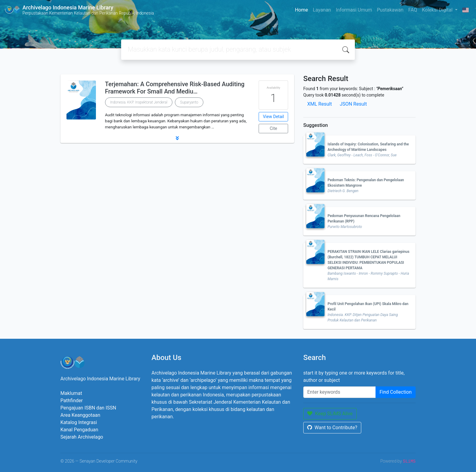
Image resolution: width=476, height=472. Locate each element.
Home (301, 10)
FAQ (413, 10)
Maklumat (71, 393)
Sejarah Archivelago (82, 437)
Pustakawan (390, 10)
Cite (273, 128)
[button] (177, 138)
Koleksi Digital (438, 10)
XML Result (320, 104)
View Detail (273, 117)
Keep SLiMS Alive (330, 414)
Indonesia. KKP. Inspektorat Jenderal (139, 102)
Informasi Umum (354, 10)
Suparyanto (189, 102)
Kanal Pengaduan (79, 430)
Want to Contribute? (332, 428)
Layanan (322, 10)
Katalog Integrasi (79, 422)
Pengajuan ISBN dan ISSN (88, 408)
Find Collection (396, 392)
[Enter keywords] (340, 392)
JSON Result (353, 104)
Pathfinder (71, 401)
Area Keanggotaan (80, 415)
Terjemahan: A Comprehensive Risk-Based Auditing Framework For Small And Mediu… (175, 88)
